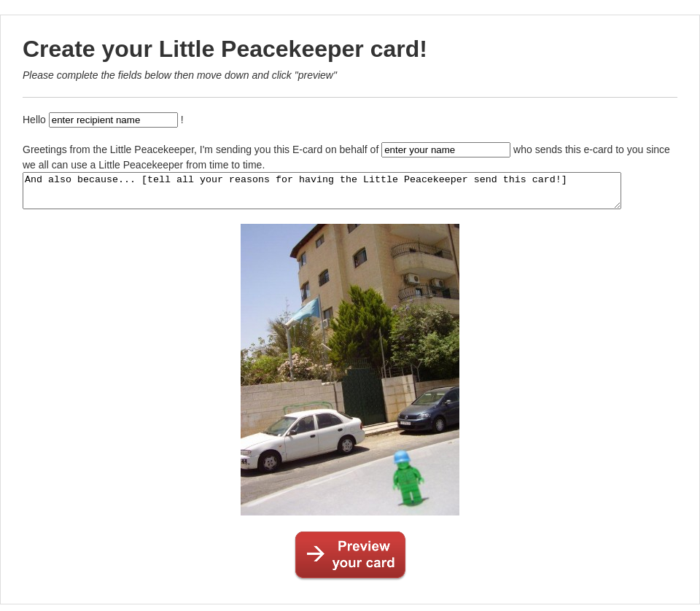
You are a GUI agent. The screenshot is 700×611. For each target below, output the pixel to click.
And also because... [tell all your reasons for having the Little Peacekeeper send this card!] (358, 194)
